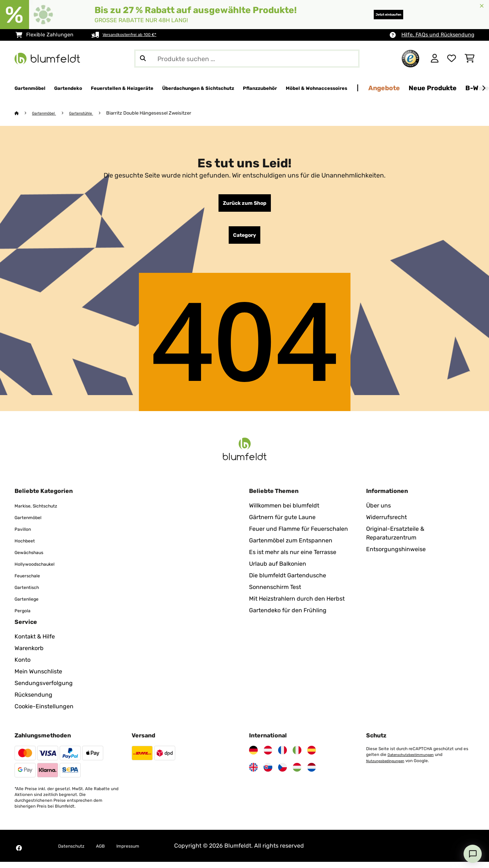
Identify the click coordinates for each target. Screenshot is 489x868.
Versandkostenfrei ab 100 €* (137, 35)
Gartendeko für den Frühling (288, 616)
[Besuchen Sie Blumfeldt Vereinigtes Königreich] (253, 773)
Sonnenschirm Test (275, 593)
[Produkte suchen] (247, 59)
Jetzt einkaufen (376, 14)
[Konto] (435, 59)
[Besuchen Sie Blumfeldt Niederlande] (312, 773)
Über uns (378, 512)
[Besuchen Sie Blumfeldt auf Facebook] (19, 854)
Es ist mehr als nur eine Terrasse (293, 558)
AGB (111, 852)
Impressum (143, 852)
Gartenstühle (90, 113)
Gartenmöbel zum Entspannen (291, 547)
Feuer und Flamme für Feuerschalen (298, 535)
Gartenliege (30, 605)
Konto (23, 666)
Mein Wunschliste (38, 678)
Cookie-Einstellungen (44, 712)
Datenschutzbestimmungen (415, 761)
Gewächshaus (34, 558)
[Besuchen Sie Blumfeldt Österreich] (268, 756)
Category (244, 240)
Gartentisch (31, 593)
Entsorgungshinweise (396, 555)
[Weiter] (484, 88)
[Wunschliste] (452, 59)
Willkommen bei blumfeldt (284, 512)
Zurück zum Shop (245, 205)
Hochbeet (28, 547)
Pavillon (25, 535)
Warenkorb (29, 654)
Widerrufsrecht (386, 523)
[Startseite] (24, 113)
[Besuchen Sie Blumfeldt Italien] (297, 756)
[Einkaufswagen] (470, 59)
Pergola (25, 616)
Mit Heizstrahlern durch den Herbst (297, 605)
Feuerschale (31, 582)
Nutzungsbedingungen (389, 767)
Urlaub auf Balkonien (278, 570)
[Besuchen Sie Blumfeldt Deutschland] (253, 756)
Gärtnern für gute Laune (282, 523)
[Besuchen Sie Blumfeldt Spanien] (312, 756)
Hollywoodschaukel (41, 570)
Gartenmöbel (48, 113)
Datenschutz (76, 852)
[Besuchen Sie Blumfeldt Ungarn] (297, 773)
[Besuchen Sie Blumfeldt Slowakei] (268, 773)
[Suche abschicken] (143, 59)
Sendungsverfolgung (44, 689)
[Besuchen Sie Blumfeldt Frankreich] (282, 756)
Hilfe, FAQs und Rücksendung (438, 35)
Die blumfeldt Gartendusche (288, 582)
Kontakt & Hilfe (35, 643)
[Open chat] (473, 854)
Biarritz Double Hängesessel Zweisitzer (161, 113)
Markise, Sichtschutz (43, 512)
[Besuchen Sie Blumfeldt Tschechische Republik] (282, 773)
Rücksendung (33, 701)
